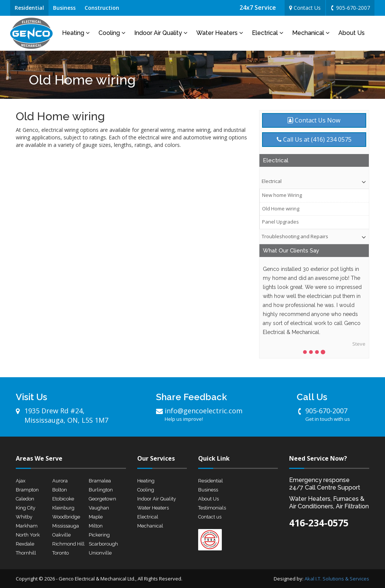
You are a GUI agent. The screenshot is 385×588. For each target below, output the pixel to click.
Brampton (27, 490)
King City (26, 508)
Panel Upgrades (280, 222)
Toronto (61, 553)
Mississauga (66, 526)
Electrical (268, 33)
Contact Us (305, 8)
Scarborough (103, 544)
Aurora (60, 481)
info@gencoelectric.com (202, 414)
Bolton (60, 490)
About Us (352, 33)
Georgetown (102, 499)
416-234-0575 (319, 523)
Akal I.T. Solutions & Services (337, 579)
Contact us (210, 517)
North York (28, 535)
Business (64, 8)
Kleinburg (63, 508)
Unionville (100, 553)
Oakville (61, 535)
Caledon (25, 499)
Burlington (101, 490)
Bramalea (100, 481)
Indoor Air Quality (161, 33)
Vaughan (99, 508)
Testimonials (212, 508)
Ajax (21, 481)
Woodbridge (66, 517)
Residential (29, 8)
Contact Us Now (314, 120)
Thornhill (26, 553)
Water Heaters (220, 33)
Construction (102, 8)
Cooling (112, 33)
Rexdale (25, 544)
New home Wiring (282, 195)
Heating (76, 33)
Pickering (99, 535)
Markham (27, 526)
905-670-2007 (350, 8)
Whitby (24, 517)
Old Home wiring (281, 209)
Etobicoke (63, 499)
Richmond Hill (68, 544)
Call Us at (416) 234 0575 (314, 139)
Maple (96, 517)
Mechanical (311, 33)
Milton (96, 526)
